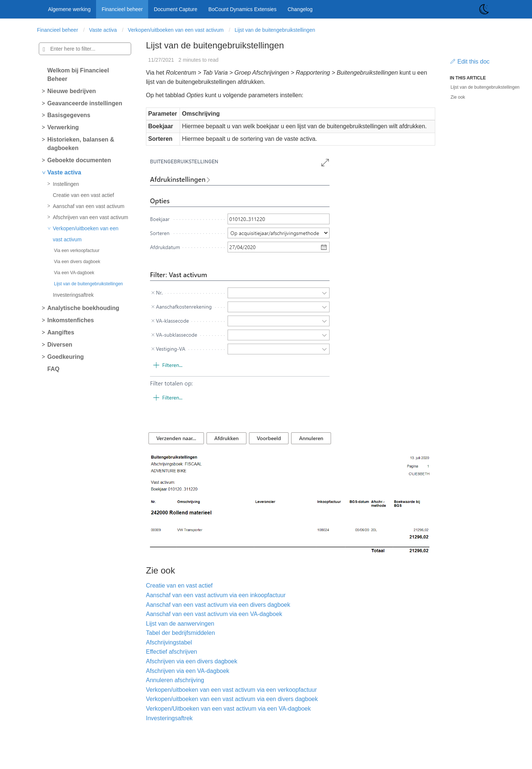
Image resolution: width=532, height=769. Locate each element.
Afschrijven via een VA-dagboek (188, 671)
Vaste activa (103, 30)
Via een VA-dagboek (74, 273)
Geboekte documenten (79, 160)
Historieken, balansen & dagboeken (81, 144)
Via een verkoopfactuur (77, 251)
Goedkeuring (66, 357)
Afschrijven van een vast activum (91, 217)
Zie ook (458, 97)
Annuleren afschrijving (175, 680)
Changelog (300, 9)
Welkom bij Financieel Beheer (78, 75)
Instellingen (66, 184)
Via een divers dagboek (77, 262)
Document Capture (175, 9)
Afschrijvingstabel (169, 642)
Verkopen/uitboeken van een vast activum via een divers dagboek (232, 699)
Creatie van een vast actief (83, 195)
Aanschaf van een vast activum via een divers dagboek (218, 605)
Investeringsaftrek (73, 295)
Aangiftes (61, 332)
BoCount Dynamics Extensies (242, 9)
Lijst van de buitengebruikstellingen (275, 30)
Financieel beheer (122, 9)
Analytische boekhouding (83, 308)
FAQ (53, 369)
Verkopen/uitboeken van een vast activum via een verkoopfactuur (231, 690)
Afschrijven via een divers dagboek (192, 661)
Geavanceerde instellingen (85, 103)
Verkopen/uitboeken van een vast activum (176, 30)
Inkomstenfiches (71, 320)
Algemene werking (69, 9)
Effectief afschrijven (171, 652)
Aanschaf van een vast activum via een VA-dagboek (214, 614)
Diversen (60, 345)
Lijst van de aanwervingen (180, 624)
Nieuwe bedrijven (72, 91)
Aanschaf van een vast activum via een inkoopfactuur (216, 595)
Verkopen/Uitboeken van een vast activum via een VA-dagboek (228, 709)
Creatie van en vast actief (179, 586)
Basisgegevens (69, 115)
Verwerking (63, 127)
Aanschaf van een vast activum (89, 206)
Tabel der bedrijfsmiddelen (180, 633)
